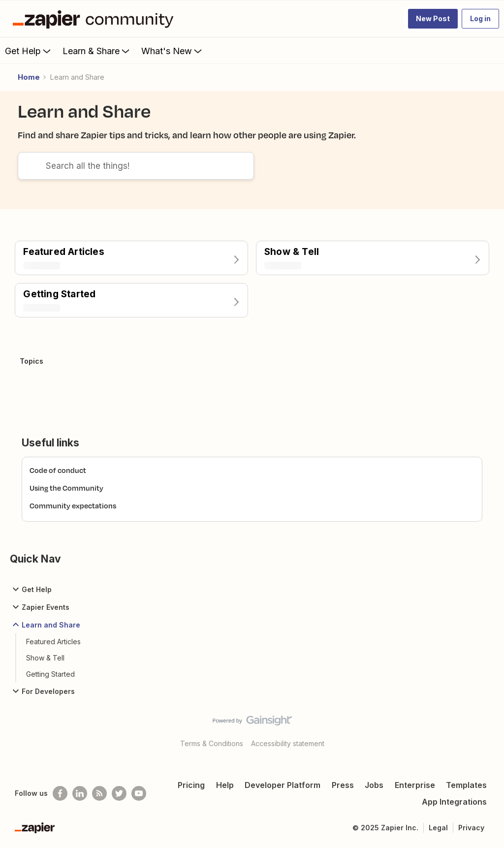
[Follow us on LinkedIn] (80, 793)
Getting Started (50, 674)
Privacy (471, 828)
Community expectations (73, 506)
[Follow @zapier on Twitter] (119, 793)
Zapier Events (40, 607)
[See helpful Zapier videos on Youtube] (139, 793)
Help (225, 785)
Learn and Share (45, 625)
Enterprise (415, 785)
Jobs (374, 785)
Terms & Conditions (212, 743)
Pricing (191, 785)
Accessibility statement (288, 743)
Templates (466, 785)
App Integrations (454, 802)
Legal (438, 828)
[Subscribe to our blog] (99, 793)
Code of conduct (58, 470)
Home (29, 77)
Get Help (29, 51)
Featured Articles (53, 642)
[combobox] (136, 166)
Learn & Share (97, 51)
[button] (433, 19)
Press (343, 785)
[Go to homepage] (95, 19)
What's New (173, 51)
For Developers (42, 691)
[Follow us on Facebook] (60, 793)
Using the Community (66, 488)
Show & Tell (45, 658)
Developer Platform (283, 785)
